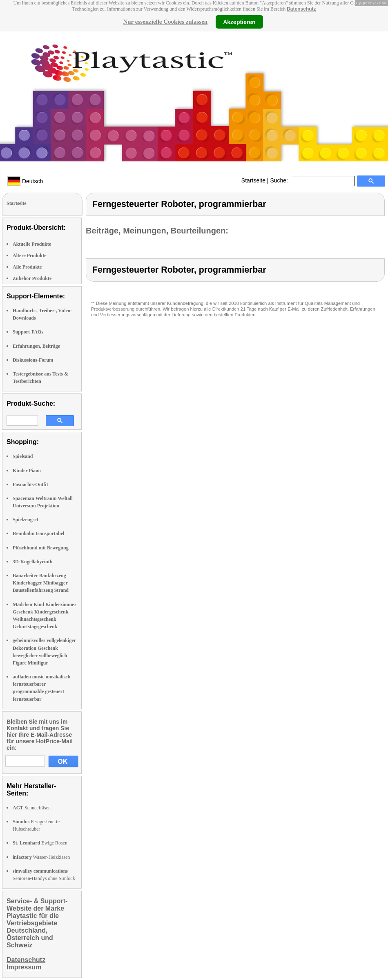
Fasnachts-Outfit (30, 484)
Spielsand (23, 456)
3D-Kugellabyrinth (32, 562)
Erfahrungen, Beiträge (36, 346)
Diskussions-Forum (33, 360)
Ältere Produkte (30, 256)
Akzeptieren (239, 22)
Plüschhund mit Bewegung (41, 548)
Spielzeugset (26, 520)
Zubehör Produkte (32, 278)
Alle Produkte (27, 267)
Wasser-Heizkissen (41, 857)
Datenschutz (301, 9)
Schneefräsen (32, 808)
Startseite (253, 180)
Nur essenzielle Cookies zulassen (165, 22)
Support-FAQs (28, 332)
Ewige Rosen (40, 843)
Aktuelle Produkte (32, 244)
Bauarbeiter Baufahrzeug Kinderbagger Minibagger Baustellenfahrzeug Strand (41, 583)
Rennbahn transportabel (38, 533)
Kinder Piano (27, 471)
